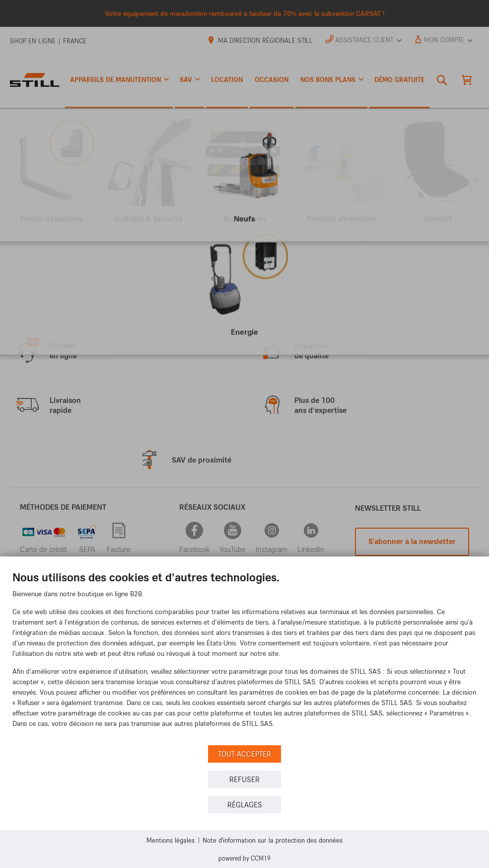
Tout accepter (244, 754)
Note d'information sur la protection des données (273, 840)
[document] (244, 656)
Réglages (245, 805)
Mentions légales (171, 840)
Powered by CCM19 (244, 858)
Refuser (244, 779)
